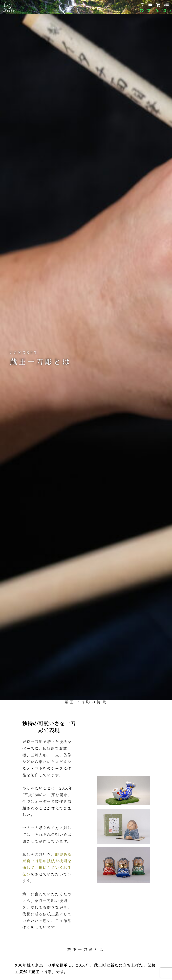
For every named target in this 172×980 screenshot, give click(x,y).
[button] (168, 4)
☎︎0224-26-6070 (155, 11)
